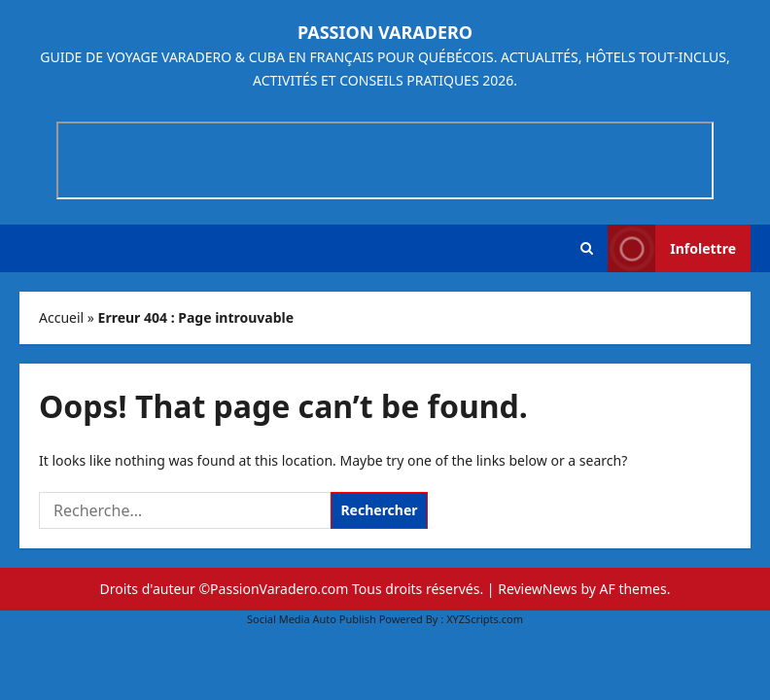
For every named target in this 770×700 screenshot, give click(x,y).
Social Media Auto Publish (312, 619)
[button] (587, 248)
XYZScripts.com (485, 619)
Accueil (61, 317)
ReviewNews (538, 589)
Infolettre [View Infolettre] (672, 248)
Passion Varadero (385, 32)
